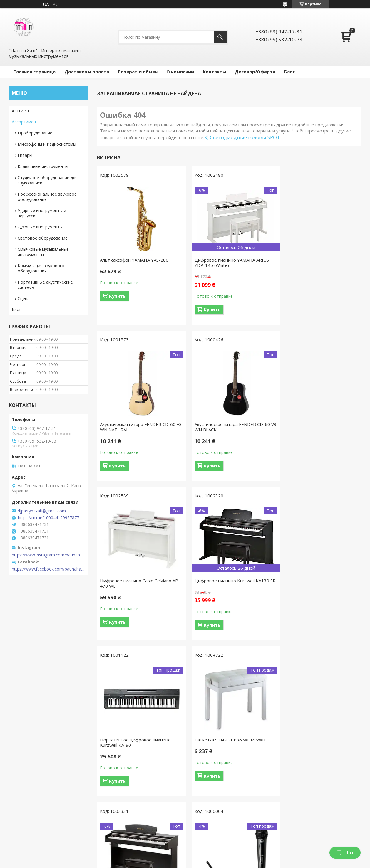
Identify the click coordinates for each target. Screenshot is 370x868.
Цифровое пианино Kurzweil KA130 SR (317, 427)
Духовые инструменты (40, 227)
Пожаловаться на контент (166, 862)
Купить (117, 296)
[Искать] (220, 37)
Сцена (24, 298)
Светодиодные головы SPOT (245, 137)
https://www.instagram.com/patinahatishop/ (48, 555)
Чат (345, 853)
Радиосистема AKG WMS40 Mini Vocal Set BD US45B (139, 751)
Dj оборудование (35, 133)
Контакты (214, 72)
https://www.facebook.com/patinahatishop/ (48, 569)
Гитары (25, 155)
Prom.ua (212, 852)
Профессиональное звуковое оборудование (47, 197)
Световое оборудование (43, 238)
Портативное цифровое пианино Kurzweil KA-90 (135, 591)
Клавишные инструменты (43, 166)
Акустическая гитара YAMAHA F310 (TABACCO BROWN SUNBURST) (317, 751)
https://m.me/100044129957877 (48, 518)
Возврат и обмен (138, 72)
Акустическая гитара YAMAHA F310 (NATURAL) (227, 751)
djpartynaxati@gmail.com (42, 511)
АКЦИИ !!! (21, 111)
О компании (180, 72)
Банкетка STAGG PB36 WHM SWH (225, 589)
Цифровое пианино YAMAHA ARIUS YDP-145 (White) (227, 263)
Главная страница (34, 72)
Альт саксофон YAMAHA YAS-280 (134, 260)
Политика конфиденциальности (221, 862)
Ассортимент (25, 122)
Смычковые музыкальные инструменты (43, 252)
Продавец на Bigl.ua (185, 857)
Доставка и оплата (87, 72)
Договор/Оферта (255, 72)
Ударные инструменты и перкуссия (42, 213)
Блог (289, 72)
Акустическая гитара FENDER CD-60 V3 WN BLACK (138, 427)
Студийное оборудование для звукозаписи (48, 180)
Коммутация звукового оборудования (41, 268)
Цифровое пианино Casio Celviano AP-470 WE (226, 427)
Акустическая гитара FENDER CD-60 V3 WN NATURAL (318, 263)
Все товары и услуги (227, 824)
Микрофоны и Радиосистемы (47, 144)
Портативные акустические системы (45, 285)
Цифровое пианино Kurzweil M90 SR (318, 589)
